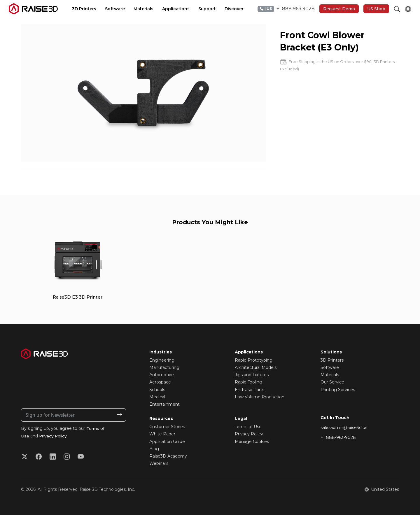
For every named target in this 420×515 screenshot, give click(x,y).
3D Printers (332, 360)
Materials (330, 375)
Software (330, 367)
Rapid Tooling (249, 382)
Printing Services (338, 390)
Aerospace (160, 382)
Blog (154, 449)
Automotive (162, 375)
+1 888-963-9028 (338, 438)
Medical (157, 397)
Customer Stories (167, 427)
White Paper (162, 434)
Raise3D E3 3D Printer (78, 297)
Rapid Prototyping (254, 360)
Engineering (162, 360)
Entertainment (164, 404)
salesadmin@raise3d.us (344, 428)
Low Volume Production (260, 397)
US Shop (376, 9)
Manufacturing (164, 367)
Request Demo (339, 9)
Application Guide (167, 442)
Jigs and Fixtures (252, 375)
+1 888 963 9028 (286, 9)
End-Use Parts (250, 390)
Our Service (332, 382)
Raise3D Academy (168, 456)
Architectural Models (256, 367)
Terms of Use (248, 427)
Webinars (159, 464)
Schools (157, 390)
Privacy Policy (54, 436)
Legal (241, 419)
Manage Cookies (252, 442)
